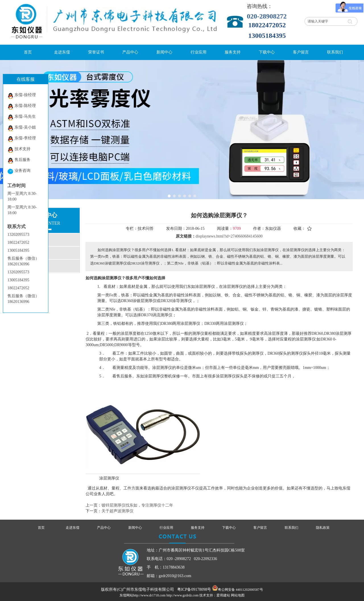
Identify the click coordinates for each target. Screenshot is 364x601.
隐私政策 (323, 528)
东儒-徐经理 (22, 96)
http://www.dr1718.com (149, 595)
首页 (41, 528)
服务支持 (198, 528)
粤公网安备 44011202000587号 (240, 590)
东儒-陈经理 (22, 107)
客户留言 (260, 528)
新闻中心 (135, 528)
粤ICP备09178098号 (194, 589)
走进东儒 (73, 528)
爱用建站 (223, 595)
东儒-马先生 (22, 117)
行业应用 (166, 528)
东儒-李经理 (22, 139)
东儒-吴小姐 (22, 128)
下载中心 (229, 528)
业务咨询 (19, 171)
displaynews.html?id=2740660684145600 (229, 236)
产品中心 (104, 528)
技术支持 (19, 150)
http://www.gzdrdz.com (182, 595)
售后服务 (19, 161)
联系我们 (291, 528)
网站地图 (238, 595)
